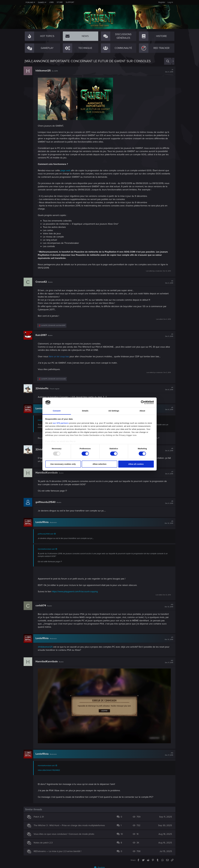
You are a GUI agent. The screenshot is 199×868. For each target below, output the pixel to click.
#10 (168, 606)
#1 (168, 71)
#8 (168, 502)
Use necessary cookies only (63, 464)
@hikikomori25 (46, 647)
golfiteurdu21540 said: (47, 534)
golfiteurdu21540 (47, 502)
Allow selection (99, 464)
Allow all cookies (136, 464)
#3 (168, 335)
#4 (168, 389)
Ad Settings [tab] (114, 411)
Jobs (51, 2)
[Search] (168, 61)
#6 (168, 450)
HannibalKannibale (48, 473)
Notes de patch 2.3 (44, 841)
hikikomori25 (44, 71)
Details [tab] (85, 411)
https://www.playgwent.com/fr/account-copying (76, 591)
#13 (168, 753)
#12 (168, 662)
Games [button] (41, 2)
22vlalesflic (43, 388)
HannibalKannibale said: (47, 549)
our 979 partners (61, 423)
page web (66, 170)
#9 (168, 522)
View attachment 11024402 (50, 769)
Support (70, 2)
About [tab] (142, 411)
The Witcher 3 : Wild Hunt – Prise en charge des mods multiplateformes (70, 824)
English (99, 866)
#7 (168, 473)
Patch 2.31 (40, 816)
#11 (168, 638)
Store (60, 2)
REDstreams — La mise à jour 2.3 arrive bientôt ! (59, 850)
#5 (168, 409)
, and (54, 325)
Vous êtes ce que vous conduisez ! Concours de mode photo (65, 833)
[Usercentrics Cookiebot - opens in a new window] (143, 402)
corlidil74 (42, 606)
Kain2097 (42, 335)
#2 (168, 282)
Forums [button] (29, 2)
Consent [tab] (57, 411)
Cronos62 (42, 282)
